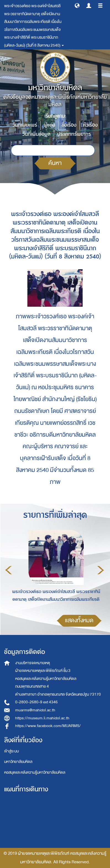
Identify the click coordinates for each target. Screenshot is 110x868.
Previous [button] (9, 570)
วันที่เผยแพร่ (25, 125)
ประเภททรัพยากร (74, 134)
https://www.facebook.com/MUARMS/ (48, 726)
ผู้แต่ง (49, 125)
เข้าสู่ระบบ (11, 751)
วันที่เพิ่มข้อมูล (36, 134)
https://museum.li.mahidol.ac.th (42, 718)
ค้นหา (55, 163)
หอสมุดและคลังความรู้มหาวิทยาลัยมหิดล (35, 772)
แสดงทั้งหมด (79, 620)
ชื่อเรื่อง (69, 125)
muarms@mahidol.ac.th (35, 710)
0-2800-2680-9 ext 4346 (36, 702)
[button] (77, 5)
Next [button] (101, 570)
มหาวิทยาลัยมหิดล (18, 762)
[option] (55, 569)
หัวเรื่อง (90, 125)
